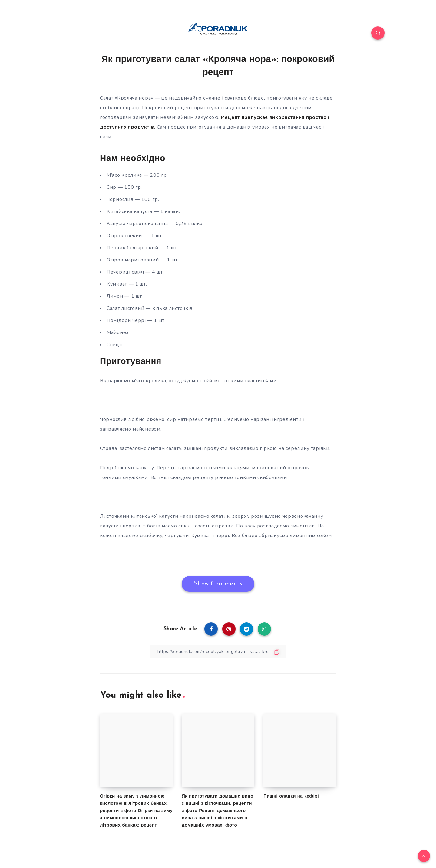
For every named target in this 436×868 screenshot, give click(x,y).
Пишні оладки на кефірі (291, 796)
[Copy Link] (218, 652)
